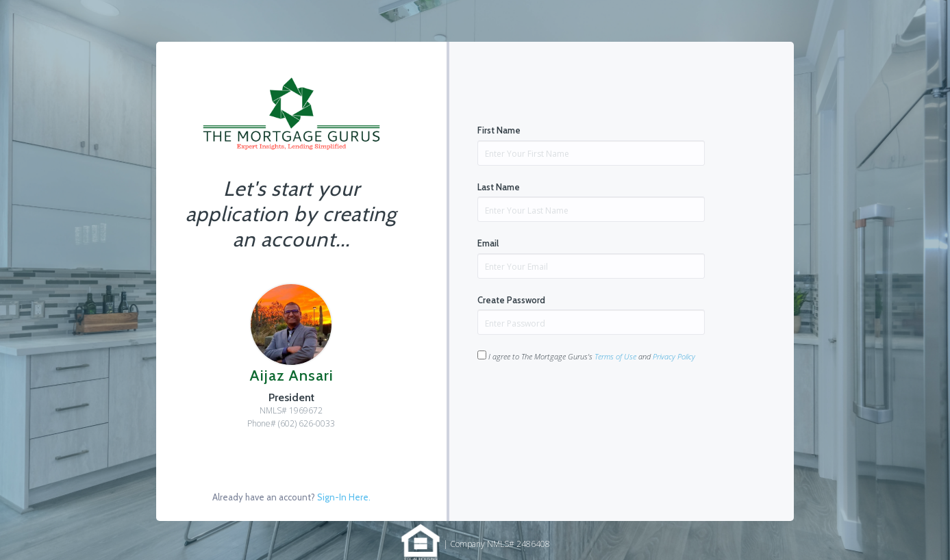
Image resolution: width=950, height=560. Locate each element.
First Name (499, 130)
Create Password (511, 300)
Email (488, 243)
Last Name (499, 187)
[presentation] (582, 405)
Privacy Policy (674, 356)
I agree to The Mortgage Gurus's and (586, 356)
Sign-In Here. (344, 497)
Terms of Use (615, 356)
